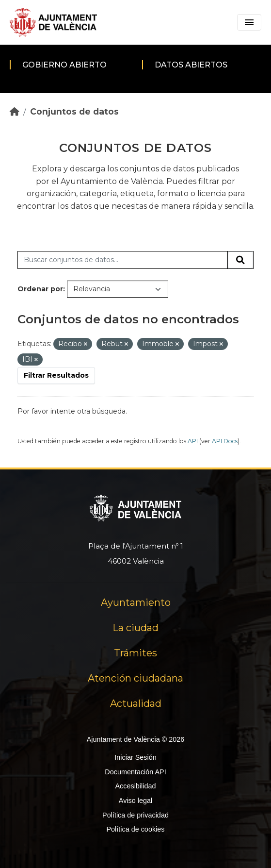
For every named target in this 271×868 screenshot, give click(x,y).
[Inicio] (15, 111)
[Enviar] (240, 260)
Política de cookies (135, 829)
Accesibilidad (135, 786)
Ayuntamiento (136, 602)
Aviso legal (135, 801)
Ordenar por (40, 289)
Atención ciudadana (135, 678)
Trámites (135, 653)
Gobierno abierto (64, 65)
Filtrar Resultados (56, 375)
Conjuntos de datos (74, 111)
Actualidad (136, 703)
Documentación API (135, 772)
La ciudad (135, 628)
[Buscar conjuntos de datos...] (123, 260)
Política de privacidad (135, 815)
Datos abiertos (191, 65)
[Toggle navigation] (249, 22)
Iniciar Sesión (135, 757)
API (193, 441)
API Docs (225, 441)
